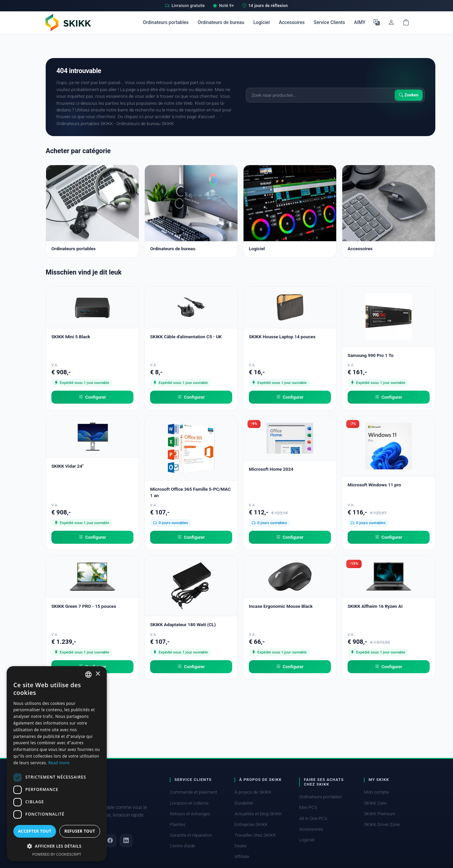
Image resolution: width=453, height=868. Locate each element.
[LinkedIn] (126, 841)
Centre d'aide (182, 846)
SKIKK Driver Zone (382, 824)
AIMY (360, 22)
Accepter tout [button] (35, 831)
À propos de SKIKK (253, 792)
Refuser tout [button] (80, 831)
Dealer (241, 846)
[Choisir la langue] (377, 22)
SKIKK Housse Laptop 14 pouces (282, 337)
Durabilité (244, 803)
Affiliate (242, 856)
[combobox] (88, 675)
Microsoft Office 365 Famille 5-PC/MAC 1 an (190, 492)
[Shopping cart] (406, 22)
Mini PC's (308, 807)
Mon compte (376, 792)
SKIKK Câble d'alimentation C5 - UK (186, 337)
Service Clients (329, 22)
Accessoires (292, 22)
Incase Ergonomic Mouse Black (281, 606)
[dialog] (57, 764)
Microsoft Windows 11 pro (374, 485)
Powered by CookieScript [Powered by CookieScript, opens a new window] (57, 854)
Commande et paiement (193, 792)
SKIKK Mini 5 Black (71, 337)
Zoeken (409, 95)
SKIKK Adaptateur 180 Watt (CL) (183, 624)
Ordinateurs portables (166, 22)
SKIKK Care (375, 803)
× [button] (98, 674)
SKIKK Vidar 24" (68, 466)
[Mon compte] (391, 22)
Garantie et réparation (191, 835)
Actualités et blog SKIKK (258, 814)
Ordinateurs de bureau (221, 22)
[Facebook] (110, 841)
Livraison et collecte (189, 803)
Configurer (92, 397)
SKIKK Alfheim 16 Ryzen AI (375, 606)
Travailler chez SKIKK (255, 835)
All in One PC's (313, 818)
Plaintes (178, 824)
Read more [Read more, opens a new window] (59, 763)
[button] (57, 846)
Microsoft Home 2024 (271, 469)
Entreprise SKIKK (251, 824)
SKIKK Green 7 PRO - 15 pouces (84, 606)
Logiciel (261, 22)
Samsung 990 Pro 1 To (371, 355)
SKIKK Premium (380, 814)
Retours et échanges (190, 814)
